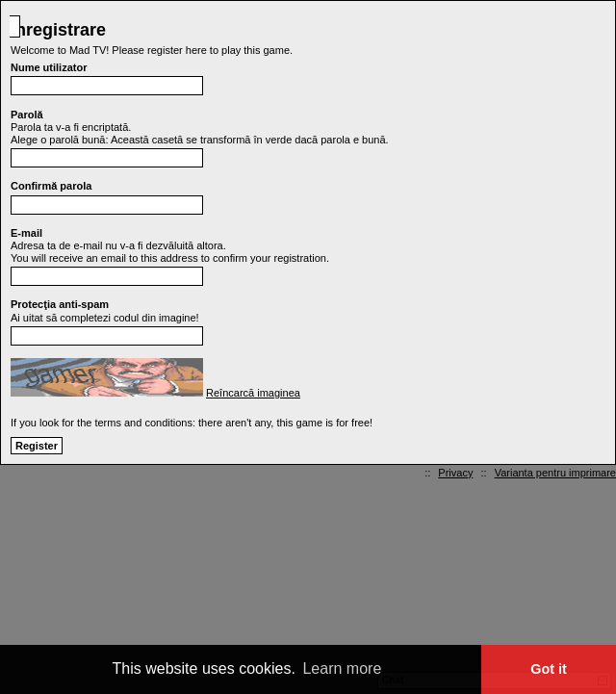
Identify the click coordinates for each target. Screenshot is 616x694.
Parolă (27, 115)
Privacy (455, 473)
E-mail (26, 233)
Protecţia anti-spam (60, 304)
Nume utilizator (49, 67)
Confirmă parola (51, 186)
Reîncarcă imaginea (253, 393)
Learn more (342, 668)
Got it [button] (549, 669)
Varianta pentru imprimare (555, 473)
